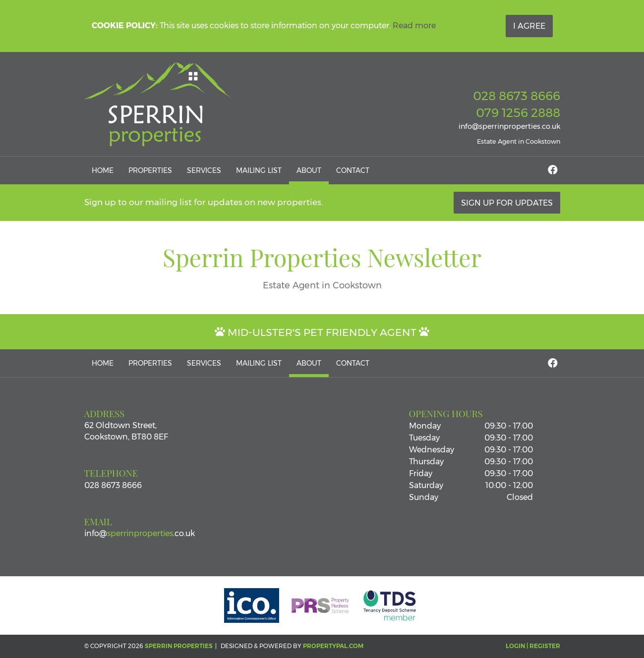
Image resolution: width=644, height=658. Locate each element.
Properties (150, 170)
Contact (353, 170)
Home (103, 170)
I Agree (529, 26)
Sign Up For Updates (507, 203)
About (309, 170)
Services (204, 170)
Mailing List (259, 170)
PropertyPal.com (333, 646)
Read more (414, 26)
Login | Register (533, 646)
